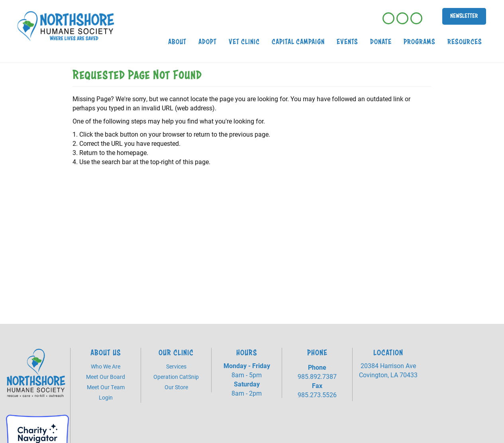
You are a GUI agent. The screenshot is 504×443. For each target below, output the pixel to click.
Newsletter (464, 16)
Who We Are (106, 366)
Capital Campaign (298, 42)
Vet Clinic (244, 42)
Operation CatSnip (176, 377)
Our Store (176, 387)
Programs (420, 42)
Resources (465, 42)
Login (106, 397)
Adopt (208, 42)
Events (347, 42)
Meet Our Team (106, 387)
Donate (381, 42)
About (177, 42)
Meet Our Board (106, 377)
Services (176, 366)
